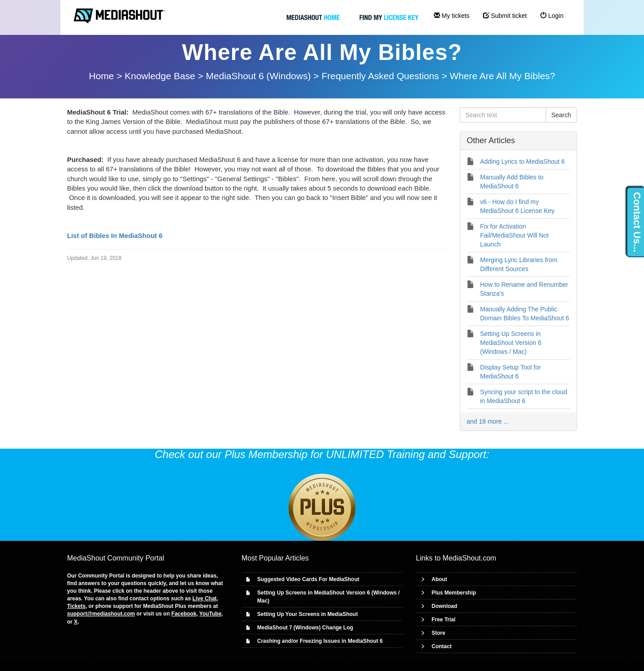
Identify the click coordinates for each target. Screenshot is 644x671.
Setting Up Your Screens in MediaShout (307, 614)
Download (444, 606)
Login (552, 16)
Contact (442, 646)
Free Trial (443, 620)
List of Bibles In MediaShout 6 (115, 236)
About (439, 579)
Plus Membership (454, 593)
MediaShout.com (470, 558)
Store (439, 633)
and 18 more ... (488, 421)
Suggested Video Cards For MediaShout (308, 579)
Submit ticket (505, 16)
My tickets (452, 16)
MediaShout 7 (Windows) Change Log (305, 628)
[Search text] (503, 115)
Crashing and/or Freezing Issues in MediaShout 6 (320, 641)
